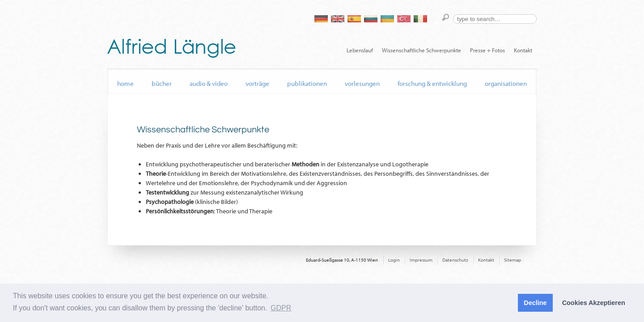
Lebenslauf (360, 50)
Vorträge (257, 83)
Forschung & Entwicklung (432, 83)
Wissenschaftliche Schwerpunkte (422, 50)
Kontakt (523, 50)
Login (394, 260)
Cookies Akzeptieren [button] (594, 303)
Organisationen (506, 83)
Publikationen (307, 83)
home (125, 83)
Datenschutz (455, 260)
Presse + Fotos (487, 50)
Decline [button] (535, 303)
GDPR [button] (281, 308)
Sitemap (513, 260)
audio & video (209, 83)
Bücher (162, 83)
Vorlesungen (362, 83)
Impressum (421, 260)
